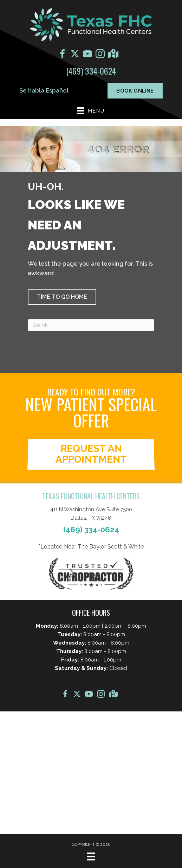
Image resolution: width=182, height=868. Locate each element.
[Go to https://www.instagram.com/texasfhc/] (100, 55)
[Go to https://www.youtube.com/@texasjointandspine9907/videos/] (87, 55)
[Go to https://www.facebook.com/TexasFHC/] (62, 55)
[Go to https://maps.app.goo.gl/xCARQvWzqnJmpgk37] (113, 55)
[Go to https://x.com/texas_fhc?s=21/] (75, 55)
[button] (62, 297)
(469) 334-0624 (91, 71)
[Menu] (91, 856)
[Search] (91, 325)
